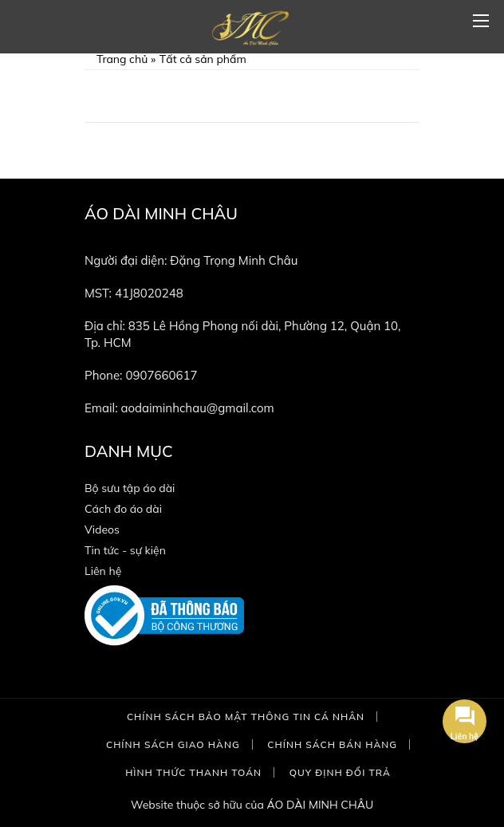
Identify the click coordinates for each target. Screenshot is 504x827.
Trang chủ (122, 59)
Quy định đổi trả (340, 772)
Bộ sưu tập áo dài (130, 488)
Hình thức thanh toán (193, 772)
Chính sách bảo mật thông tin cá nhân (246, 717)
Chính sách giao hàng (173, 744)
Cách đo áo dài (123, 509)
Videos (102, 530)
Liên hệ (103, 571)
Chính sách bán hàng (332, 744)
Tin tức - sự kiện (125, 550)
